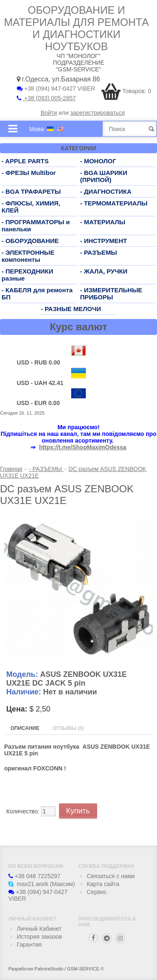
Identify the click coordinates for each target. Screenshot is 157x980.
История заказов (39, 937)
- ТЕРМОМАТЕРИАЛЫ (114, 203)
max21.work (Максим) (42, 884)
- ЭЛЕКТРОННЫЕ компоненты (28, 256)
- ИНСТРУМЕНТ (103, 241)
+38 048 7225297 (34, 876)
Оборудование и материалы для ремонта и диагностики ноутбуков (77, 28)
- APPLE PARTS (25, 161)
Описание (25, 728)
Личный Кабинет (39, 929)
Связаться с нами (111, 876)
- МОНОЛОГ (98, 161)
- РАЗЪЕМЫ (98, 252)
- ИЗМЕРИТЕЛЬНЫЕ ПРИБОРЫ (111, 294)
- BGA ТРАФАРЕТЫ (31, 191)
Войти (49, 113)
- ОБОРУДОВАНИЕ (30, 241)
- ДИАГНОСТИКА (106, 191)
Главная (11, 469)
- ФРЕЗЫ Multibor (29, 173)
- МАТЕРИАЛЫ (103, 222)
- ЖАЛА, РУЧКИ (104, 271)
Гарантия (29, 945)
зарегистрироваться (98, 113)
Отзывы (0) (68, 728)
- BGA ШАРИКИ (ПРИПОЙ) (104, 176)
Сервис (97, 892)
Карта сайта (103, 884)
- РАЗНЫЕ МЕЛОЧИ (71, 309)
